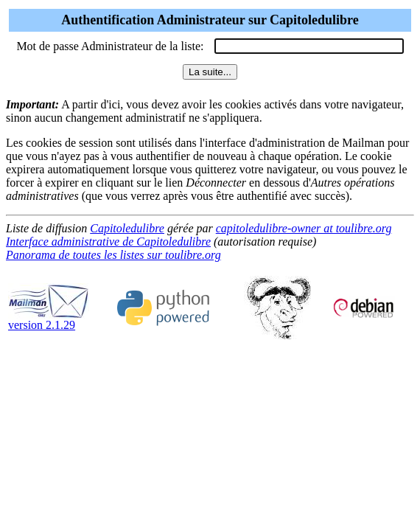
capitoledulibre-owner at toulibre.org (304, 228)
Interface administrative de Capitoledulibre (108, 242)
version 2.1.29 (49, 320)
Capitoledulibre (127, 228)
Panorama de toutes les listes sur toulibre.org (113, 255)
